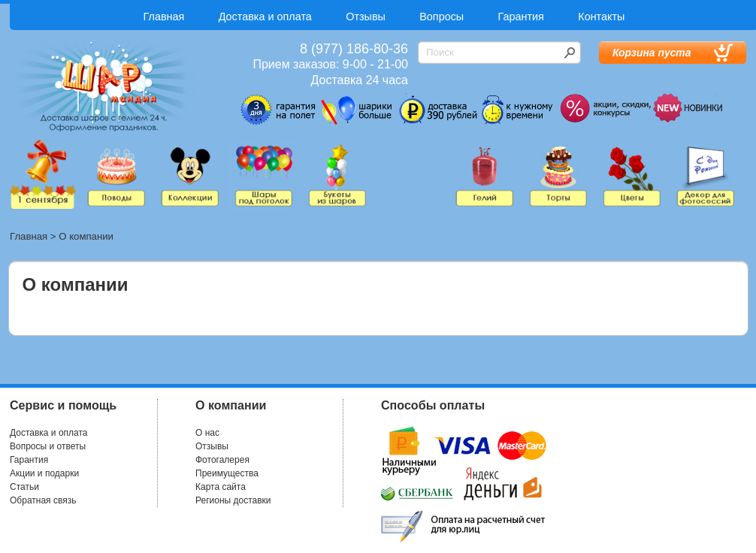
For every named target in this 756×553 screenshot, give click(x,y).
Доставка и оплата (265, 17)
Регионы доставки (233, 500)
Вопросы (442, 17)
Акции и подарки (44, 473)
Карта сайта (221, 487)
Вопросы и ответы (48, 446)
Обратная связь (43, 500)
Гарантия (521, 17)
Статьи (24, 487)
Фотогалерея (222, 460)
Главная (164, 17)
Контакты (601, 17)
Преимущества (227, 473)
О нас (207, 433)
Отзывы (366, 17)
